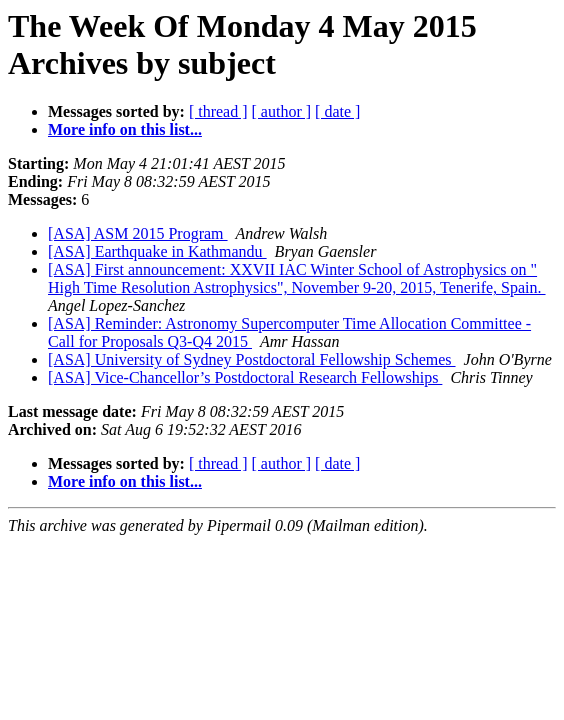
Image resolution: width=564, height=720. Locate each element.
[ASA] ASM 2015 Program (138, 233)
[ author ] (282, 111)
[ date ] (337, 111)
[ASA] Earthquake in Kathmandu (157, 251)
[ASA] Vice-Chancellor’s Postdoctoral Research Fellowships (245, 377)
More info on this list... (125, 129)
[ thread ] (218, 111)
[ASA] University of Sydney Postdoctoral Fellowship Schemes (252, 359)
